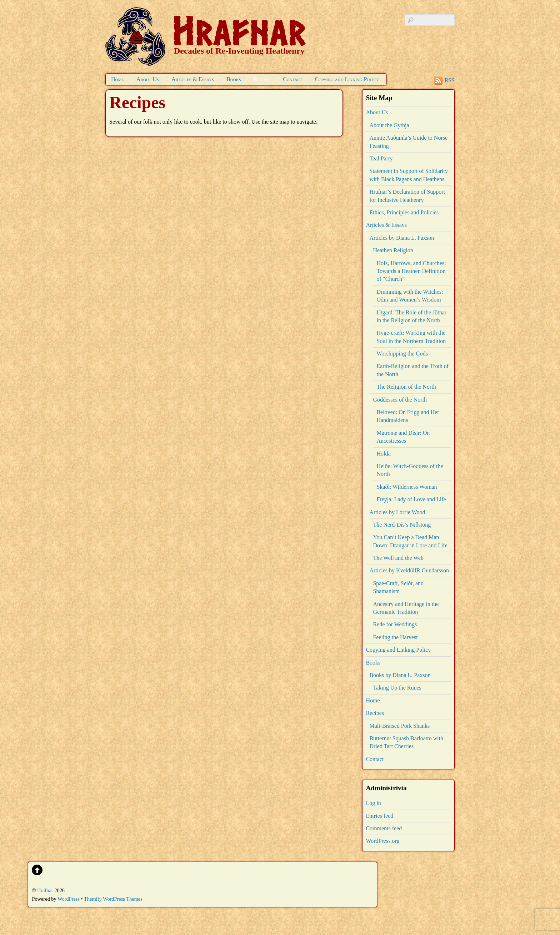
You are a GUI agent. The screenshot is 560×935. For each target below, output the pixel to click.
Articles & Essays (193, 79)
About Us (148, 79)
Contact (292, 79)
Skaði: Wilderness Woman (407, 487)
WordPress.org (382, 841)
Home (117, 79)
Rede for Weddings (395, 624)
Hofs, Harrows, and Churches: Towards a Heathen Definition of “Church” (411, 271)
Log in (373, 803)
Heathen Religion (393, 250)
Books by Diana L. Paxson (400, 675)
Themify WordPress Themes (113, 899)
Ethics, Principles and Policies (404, 212)
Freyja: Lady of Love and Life (411, 499)
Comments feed (384, 828)
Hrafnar (45, 890)
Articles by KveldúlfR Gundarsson (409, 570)
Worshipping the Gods (402, 354)
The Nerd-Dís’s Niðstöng (402, 525)
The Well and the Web (398, 558)
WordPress (69, 899)
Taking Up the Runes (397, 688)
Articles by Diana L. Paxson (402, 238)
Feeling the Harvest (395, 637)
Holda (383, 454)
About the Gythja (389, 125)
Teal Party (381, 158)
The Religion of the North (406, 387)
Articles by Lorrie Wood (397, 512)
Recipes (262, 79)
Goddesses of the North (400, 400)
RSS (450, 80)
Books (234, 79)
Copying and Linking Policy (347, 79)
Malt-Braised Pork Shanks (399, 726)
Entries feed (379, 816)
